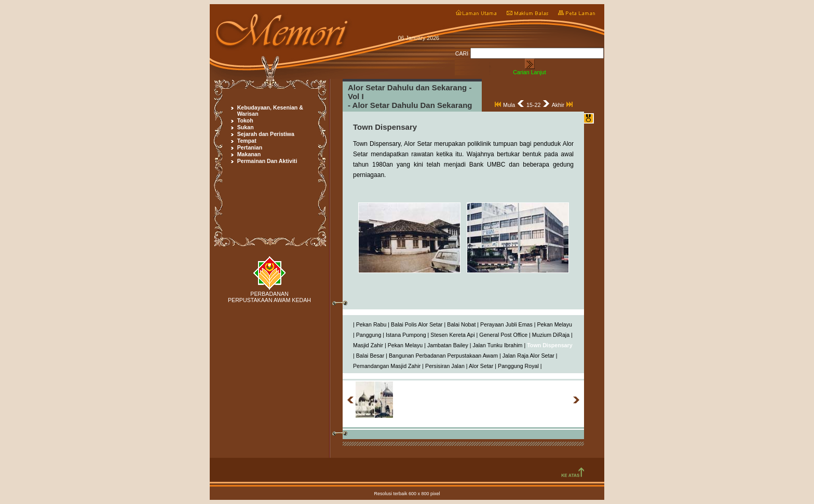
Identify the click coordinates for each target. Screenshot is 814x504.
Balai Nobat (461, 324)
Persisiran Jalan (445, 366)
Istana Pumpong (406, 335)
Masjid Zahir (368, 345)
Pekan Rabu (371, 324)
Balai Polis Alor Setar (417, 324)
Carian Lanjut (529, 72)
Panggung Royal (518, 366)
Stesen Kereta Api (452, 335)
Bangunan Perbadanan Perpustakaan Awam (443, 356)
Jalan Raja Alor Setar (528, 356)
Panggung (369, 335)
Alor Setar (481, 366)
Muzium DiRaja (551, 335)
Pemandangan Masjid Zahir (387, 366)
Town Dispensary (550, 345)
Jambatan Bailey (448, 345)
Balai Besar (370, 356)
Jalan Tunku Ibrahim (497, 345)
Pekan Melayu (555, 324)
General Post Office (503, 335)
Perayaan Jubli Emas (506, 324)
